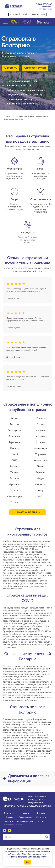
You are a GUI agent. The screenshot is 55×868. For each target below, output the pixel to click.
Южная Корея (14, 497)
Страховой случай (19, 14)
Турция (14, 473)
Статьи (41, 821)
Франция (14, 485)
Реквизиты (9, 821)
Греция (41, 418)
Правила (9, 817)
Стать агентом (15, 22)
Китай (14, 454)
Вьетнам (41, 473)
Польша (14, 491)
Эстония (14, 478)
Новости (25, 813)
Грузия (41, 424)
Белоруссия (14, 430)
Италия (41, 442)
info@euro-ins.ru (46, 9)
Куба (41, 497)
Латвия (14, 503)
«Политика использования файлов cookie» (27, 857)
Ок (27, 862)
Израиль (41, 430)
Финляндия (41, 448)
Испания (41, 436)
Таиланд (14, 467)
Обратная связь (38, 14)
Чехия (41, 467)
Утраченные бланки (25, 821)
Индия (41, 478)
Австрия (14, 424)
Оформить (11, 68)
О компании (9, 813)
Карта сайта (41, 817)
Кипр (41, 491)
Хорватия (41, 454)
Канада (14, 448)
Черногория (41, 461)
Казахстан (41, 485)
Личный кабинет (27, 22)
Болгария (14, 436)
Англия (14, 418)
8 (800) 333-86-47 (43, 6)
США (14, 461)
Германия (14, 442)
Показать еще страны (27, 512)
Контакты (41, 813)
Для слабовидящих (44, 22)
